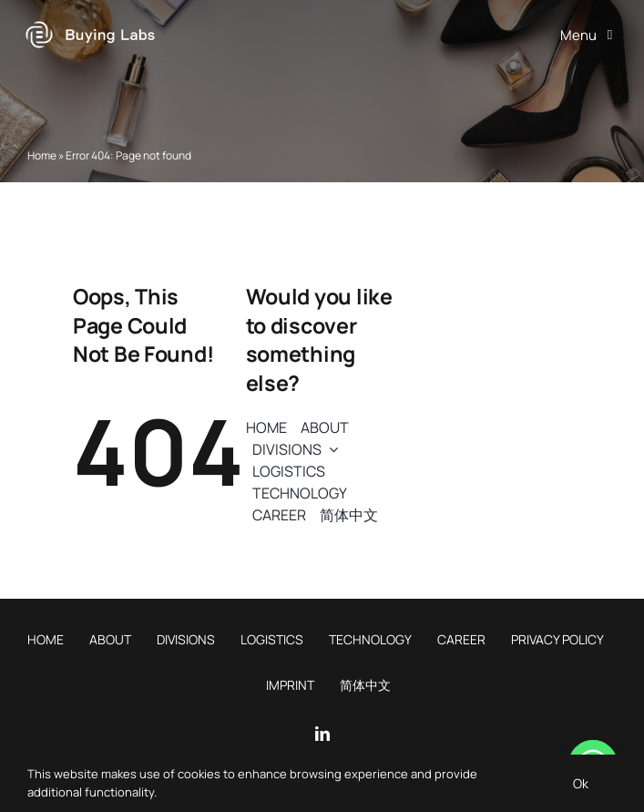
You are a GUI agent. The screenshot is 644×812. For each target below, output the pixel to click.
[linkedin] (322, 734)
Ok (581, 783)
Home (42, 155)
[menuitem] (349, 515)
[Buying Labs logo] (90, 22)
